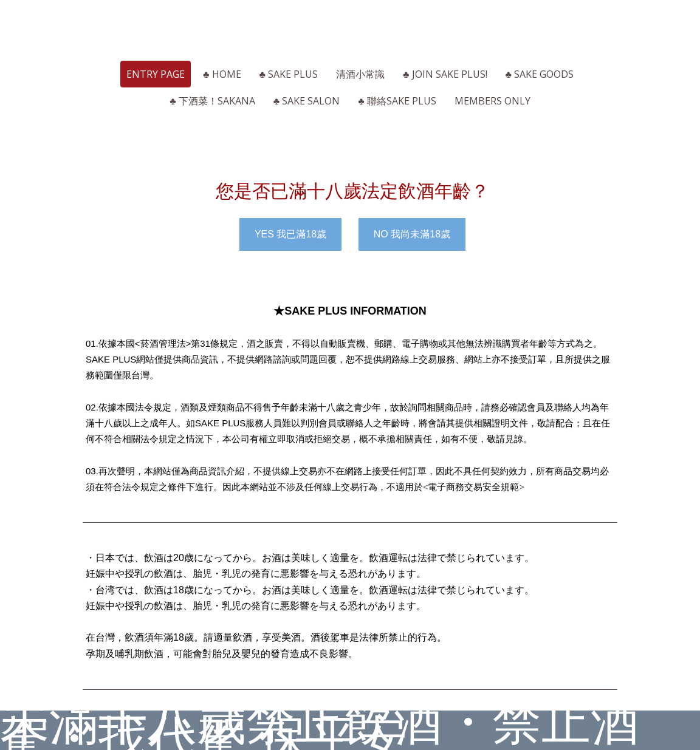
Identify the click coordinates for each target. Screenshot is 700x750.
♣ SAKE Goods (540, 74)
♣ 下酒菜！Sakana (212, 101)
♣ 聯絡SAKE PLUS (397, 101)
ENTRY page (156, 74)
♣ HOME (222, 74)
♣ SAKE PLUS (289, 74)
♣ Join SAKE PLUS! (445, 74)
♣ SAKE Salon (307, 101)
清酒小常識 (360, 74)
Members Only (492, 101)
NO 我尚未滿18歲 (412, 234)
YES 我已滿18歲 (290, 234)
